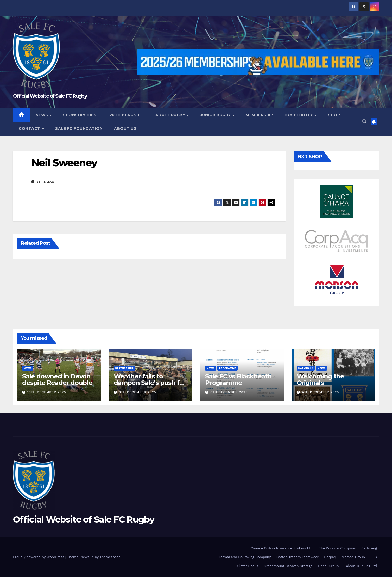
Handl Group (328, 566)
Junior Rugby (216, 115)
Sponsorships (80, 115)
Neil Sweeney (64, 163)
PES (374, 557)
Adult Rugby (171, 115)
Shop (334, 115)
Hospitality (299, 115)
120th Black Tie (126, 115)
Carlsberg (369, 548)
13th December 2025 (47, 392)
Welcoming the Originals (320, 379)
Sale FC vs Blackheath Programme (238, 379)
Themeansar (110, 557)
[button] (364, 122)
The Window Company (337, 548)
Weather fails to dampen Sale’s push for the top (150, 383)
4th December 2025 (320, 392)
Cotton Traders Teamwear (298, 557)
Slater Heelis (248, 566)
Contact (30, 128)
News (43, 115)
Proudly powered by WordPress (39, 557)
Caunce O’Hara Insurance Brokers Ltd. (282, 548)
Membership (259, 115)
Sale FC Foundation (79, 128)
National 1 (306, 368)
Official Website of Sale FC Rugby (50, 96)
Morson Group (353, 557)
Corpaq (330, 557)
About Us (125, 128)
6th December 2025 (137, 392)
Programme (227, 368)
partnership (124, 368)
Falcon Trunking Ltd (361, 566)
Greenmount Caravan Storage (288, 566)
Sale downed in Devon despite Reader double (57, 379)
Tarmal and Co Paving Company (245, 557)
